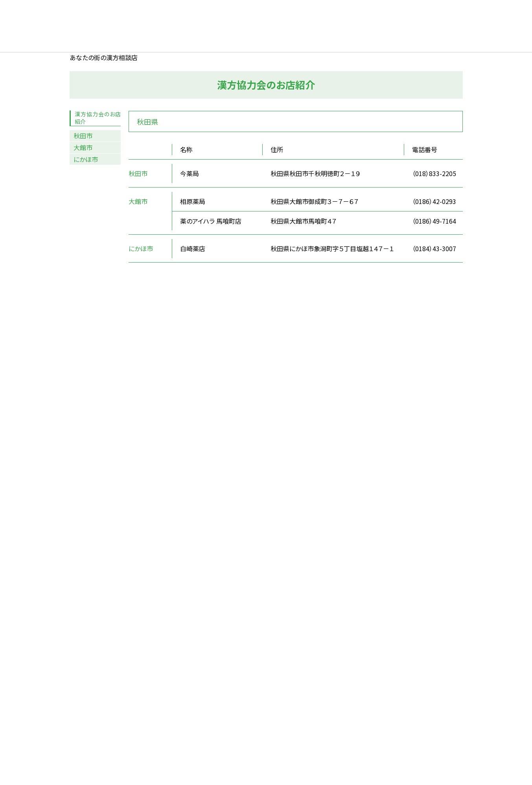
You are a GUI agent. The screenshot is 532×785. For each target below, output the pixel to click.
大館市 (83, 147)
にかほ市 (86, 159)
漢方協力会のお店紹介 (98, 118)
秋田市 (83, 136)
